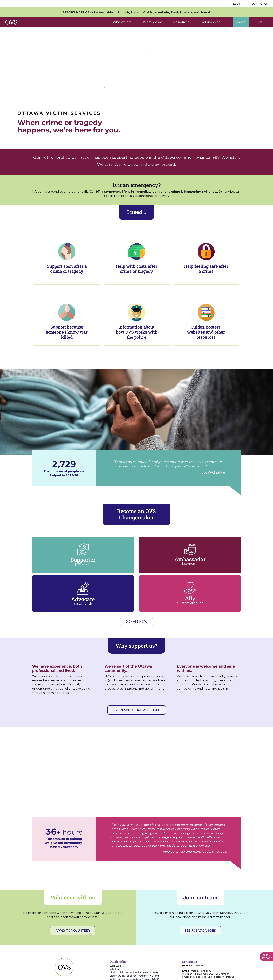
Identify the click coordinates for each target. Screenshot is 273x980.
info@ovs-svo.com (200, 971)
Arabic (148, 12)
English (123, 12)
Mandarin (162, 12)
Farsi (174, 12)
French (136, 12)
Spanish (186, 12)
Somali (205, 12)
